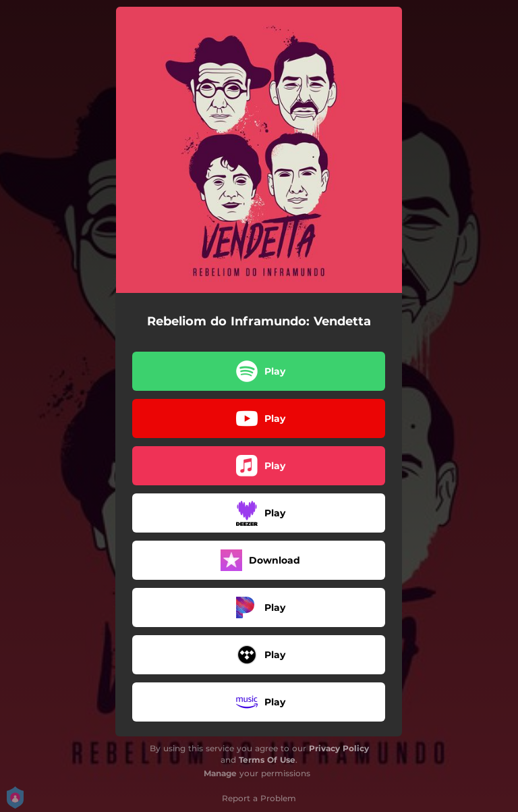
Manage (220, 773)
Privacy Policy (339, 748)
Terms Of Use (267, 760)
